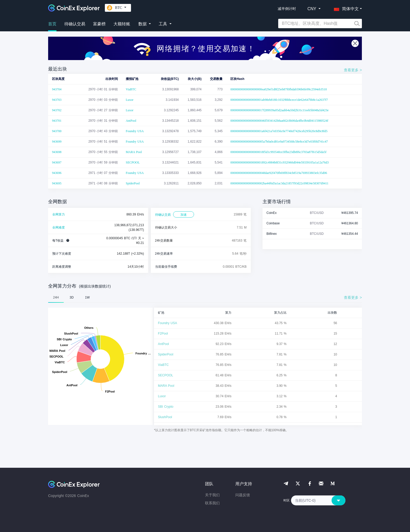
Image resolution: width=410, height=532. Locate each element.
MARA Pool (134, 152)
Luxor (130, 100)
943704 (57, 89)
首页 (52, 24)
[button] (345, 8)
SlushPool (165, 417)
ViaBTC (131, 89)
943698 (57, 152)
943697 (57, 162)
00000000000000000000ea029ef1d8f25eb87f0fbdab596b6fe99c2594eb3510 (279, 89)
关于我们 (212, 495)
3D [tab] (72, 297)
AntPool (131, 121)
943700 (57, 131)
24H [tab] (56, 297)
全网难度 (59, 227)
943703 (57, 100)
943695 (57, 183)
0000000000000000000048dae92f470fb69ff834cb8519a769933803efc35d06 (279, 173)
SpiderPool (133, 183)
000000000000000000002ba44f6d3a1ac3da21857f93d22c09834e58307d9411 (279, 183)
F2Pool (163, 334)
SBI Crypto (166, 407)
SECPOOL (133, 162)
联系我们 (212, 503)
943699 (57, 142)
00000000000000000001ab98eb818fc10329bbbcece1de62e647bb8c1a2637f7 (279, 100)
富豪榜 (99, 24)
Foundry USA (135, 131)
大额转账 (122, 24)
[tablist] (205, 297)
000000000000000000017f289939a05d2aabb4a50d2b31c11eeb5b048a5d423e (280, 110)
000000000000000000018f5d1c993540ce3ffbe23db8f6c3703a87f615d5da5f (278, 152)
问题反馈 (243, 495)
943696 (57, 173)
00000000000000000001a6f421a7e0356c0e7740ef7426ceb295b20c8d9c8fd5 (279, 131)
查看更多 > (353, 70)
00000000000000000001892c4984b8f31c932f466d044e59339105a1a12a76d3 (280, 162)
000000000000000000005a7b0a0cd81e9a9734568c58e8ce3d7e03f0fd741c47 (279, 142)
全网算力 (59, 214)
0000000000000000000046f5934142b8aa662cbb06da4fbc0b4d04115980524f (279, 121)
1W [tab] (87, 297)
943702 (57, 110)
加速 (184, 215)
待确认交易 (75, 24)
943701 (57, 121)
